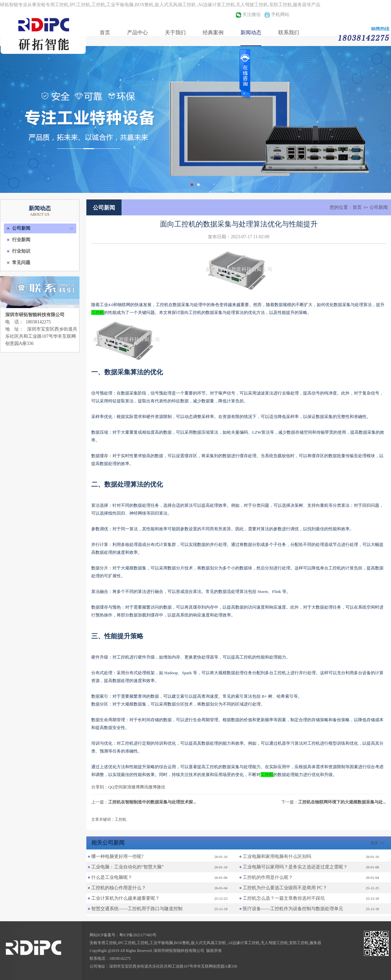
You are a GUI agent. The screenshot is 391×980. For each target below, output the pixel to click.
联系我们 (289, 32)
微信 (161, 787)
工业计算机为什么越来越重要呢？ (125, 898)
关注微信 (252, 15)
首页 (105, 32)
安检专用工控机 (103, 943)
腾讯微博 (148, 787)
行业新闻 (21, 240)
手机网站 (280, 15)
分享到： (100, 787)
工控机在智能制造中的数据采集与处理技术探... (152, 802)
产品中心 (138, 32)
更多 (378, 843)
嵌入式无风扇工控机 (209, 943)
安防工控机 (299, 943)
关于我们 (175, 32)
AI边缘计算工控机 (244, 943)
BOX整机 (182, 943)
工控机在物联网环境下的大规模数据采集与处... (342, 802)
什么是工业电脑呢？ (112, 877)
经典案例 (213, 32)
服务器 (315, 943)
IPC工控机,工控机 (133, 943)
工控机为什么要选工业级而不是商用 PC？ (285, 888)
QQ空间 (116, 787)
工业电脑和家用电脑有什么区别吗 (277, 856)
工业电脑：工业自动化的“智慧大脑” (127, 867)
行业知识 (21, 251)
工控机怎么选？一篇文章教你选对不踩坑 (284, 898)
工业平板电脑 (161, 943)
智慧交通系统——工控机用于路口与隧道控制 (137, 909)
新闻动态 (251, 32)
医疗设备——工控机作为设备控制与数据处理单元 (293, 909)
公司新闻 (21, 228)
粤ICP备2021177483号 (138, 935)
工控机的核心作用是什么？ (119, 888)
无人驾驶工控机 (274, 943)
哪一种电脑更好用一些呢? (117, 856)
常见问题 (21, 263)
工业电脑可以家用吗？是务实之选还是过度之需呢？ (295, 867)
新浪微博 (131, 787)
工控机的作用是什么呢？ (268, 877)
